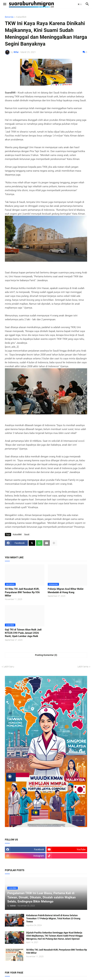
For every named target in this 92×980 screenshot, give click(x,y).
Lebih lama (83, 667)
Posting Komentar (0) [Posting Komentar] (46, 655)
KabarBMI (21, 17)
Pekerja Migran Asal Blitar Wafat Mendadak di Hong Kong (66, 591)
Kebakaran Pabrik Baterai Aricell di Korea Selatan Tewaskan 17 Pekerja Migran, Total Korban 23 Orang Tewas (53, 918)
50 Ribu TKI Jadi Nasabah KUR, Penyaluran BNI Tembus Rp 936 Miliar (22, 592)
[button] (4, 4)
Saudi (27, 535)
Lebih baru (9, 667)
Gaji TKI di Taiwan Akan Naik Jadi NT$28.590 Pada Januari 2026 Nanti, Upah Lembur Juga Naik (23, 633)
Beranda (9, 17)
